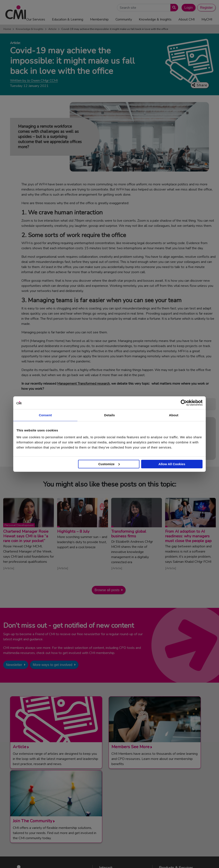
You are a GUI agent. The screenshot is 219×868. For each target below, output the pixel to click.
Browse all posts (107, 590)
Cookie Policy (118, 861)
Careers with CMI (115, 819)
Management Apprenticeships (184, 798)
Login (189, 8)
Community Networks (118, 814)
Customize (109, 464)
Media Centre (112, 803)
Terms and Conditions (66, 861)
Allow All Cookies (172, 464)
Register (206, 8)
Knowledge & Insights (30, 29)
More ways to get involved (53, 665)
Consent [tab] (45, 415)
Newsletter (14, 665)
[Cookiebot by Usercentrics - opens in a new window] (184, 403)
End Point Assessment (179, 803)
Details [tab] (109, 415)
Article (52, 29)
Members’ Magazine (177, 830)
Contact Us (111, 798)
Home (7, 29)
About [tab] (174, 415)
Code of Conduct (94, 861)
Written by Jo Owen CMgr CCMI (34, 81)
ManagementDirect (176, 824)
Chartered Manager (177, 809)
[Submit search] (173, 8)
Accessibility (159, 861)
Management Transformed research (83, 384)
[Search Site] (144, 8)
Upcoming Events (115, 809)
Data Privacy (139, 861)
